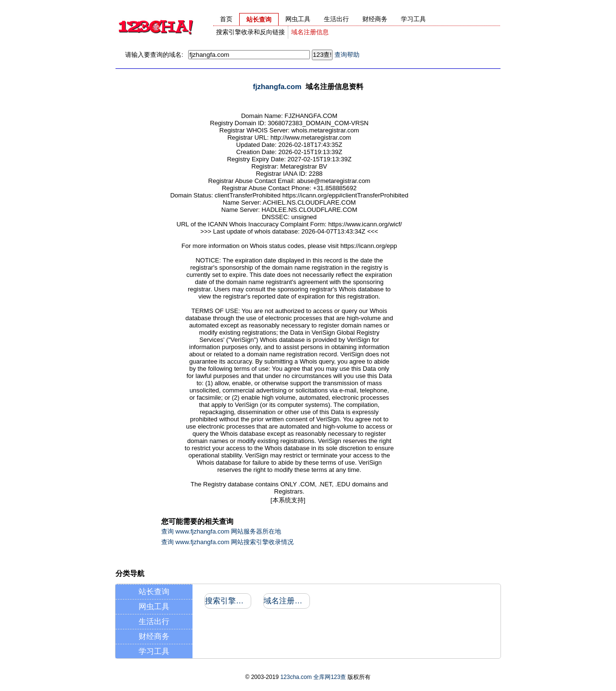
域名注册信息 (310, 32)
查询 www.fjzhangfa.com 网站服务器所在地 (221, 531)
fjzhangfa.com (277, 86)
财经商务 (154, 636)
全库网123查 (330, 677)
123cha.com (296, 677)
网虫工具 (154, 606)
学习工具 (154, 651)
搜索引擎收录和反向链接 (250, 32)
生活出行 (154, 621)
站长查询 (154, 592)
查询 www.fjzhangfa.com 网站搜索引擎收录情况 (227, 542)
